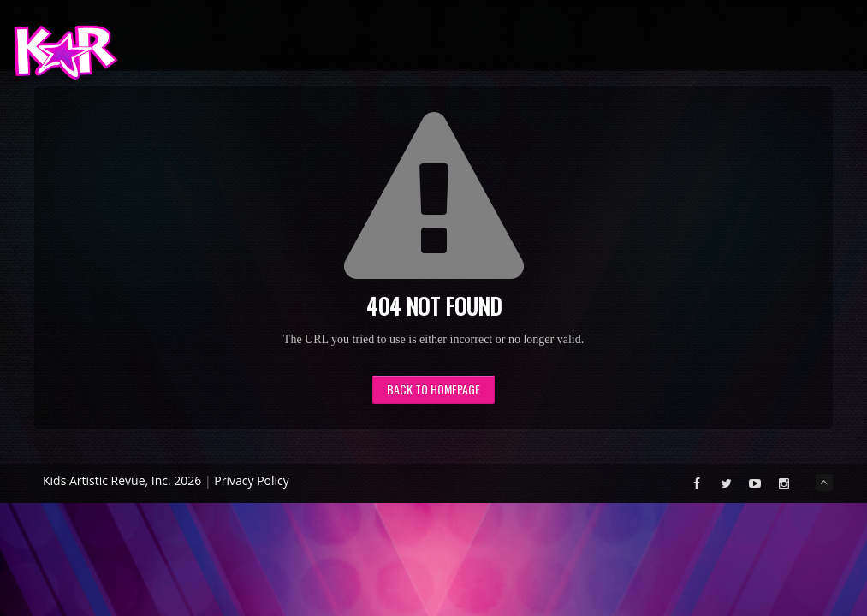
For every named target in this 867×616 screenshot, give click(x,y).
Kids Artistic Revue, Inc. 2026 (122, 480)
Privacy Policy (251, 480)
